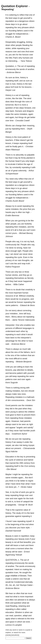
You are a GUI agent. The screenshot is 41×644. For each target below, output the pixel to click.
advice (21, 412)
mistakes (14, 314)
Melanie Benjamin (24, 362)
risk (20, 439)
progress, (26, 299)
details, (30, 370)
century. (32, 466)
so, (7, 55)
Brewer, (24, 576)
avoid (20, 206)
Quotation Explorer (14, 6)
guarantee (10, 516)
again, (12, 117)
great (15, 171)
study (18, 513)
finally (15, 146)
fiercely (30, 278)
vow (21, 579)
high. (28, 212)
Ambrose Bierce (14, 72)
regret (31, 481)
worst (8, 230)
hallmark (31, 397)
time (12, 121)
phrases (25, 27)
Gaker (30, 585)
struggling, (21, 42)
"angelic (19, 428)
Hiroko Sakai (26, 487)
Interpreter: (10, 325)
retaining (22, 606)
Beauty (9, 536)
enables (27, 325)
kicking (29, 42)
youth (33, 431)
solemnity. (23, 171)
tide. (21, 98)
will (25, 314)
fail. (18, 245)
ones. (24, 394)
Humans (19, 111)
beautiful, (27, 542)
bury (29, 314)
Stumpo (23, 585)
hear (11, 593)
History (9, 95)
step (7, 111)
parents (14, 405)
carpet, (8, 445)
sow (12, 264)
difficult (17, 359)
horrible (26, 431)
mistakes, (24, 114)
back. (12, 111)
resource (9, 296)
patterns (9, 379)
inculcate (12, 164)
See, (7, 492)
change (19, 126)
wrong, (20, 248)
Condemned (19, 582)
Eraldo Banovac (12, 215)
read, (11, 616)
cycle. (20, 257)
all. (17, 296)
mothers (24, 355)
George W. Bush (25, 505)
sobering (13, 15)
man (7, 84)
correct (8, 233)
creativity (29, 290)
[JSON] (8, 635)
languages (27, 328)
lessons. (28, 87)
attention (21, 370)
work (23, 492)
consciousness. (18, 400)
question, (18, 616)
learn (27, 367)
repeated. (10, 569)
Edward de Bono (27, 305)
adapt (25, 616)
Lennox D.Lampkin (14, 625)
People (9, 242)
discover (13, 528)
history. (9, 513)
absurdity (20, 155)
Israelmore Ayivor (20, 434)
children (31, 412)
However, (15, 421)
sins (16, 352)
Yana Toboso (26, 61)
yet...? (16, 487)
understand (10, 331)
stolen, (8, 48)
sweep (19, 442)
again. (28, 379)
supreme (19, 510)
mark (23, 545)
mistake (14, 478)
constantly (17, 167)
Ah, (7, 585)
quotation (10, 573)
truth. (28, 264)
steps (22, 108)
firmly (23, 158)
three (27, 272)
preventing (31, 457)
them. (23, 129)
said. (8, 344)
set (17, 95)
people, (14, 224)
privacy (9, 260)
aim (14, 55)
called (24, 609)
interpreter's (26, 338)
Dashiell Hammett (13, 531)
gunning (22, 221)
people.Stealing (23, 45)
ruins (27, 102)
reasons (9, 52)
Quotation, (10, 66)
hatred (30, 460)
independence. (22, 34)
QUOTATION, (11, 560)
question (9, 108)
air (9, 171)
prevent (27, 415)
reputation (10, 21)
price (25, 209)
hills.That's (13, 58)
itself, (17, 81)
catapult (26, 502)
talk (29, 349)
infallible (14, 576)
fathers (20, 31)
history (23, 78)
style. (28, 528)
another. (31, 69)
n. (19, 560)
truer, (16, 573)
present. (18, 448)
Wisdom (19, 612)
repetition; (25, 536)
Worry (14, 317)
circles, (9, 98)
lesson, (9, 143)
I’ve (7, 248)
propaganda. (11, 505)
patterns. (15, 305)
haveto (8, 212)
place (8, 87)
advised (21, 600)
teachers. (10, 140)
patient (25, 137)
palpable (31, 155)
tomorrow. (10, 105)
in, (13, 502)
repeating (10, 27)
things (21, 117)
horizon (25, 55)
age (29, 164)
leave (16, 545)
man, (14, 84)
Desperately (11, 42)
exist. (28, 622)
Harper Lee (10, 90)
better (33, 117)
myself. (29, 521)
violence (20, 460)
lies (16, 264)
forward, (28, 108)
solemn (16, 579)
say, (18, 242)
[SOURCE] (15, 635)
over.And (25, 52)
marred (12, 463)
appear (12, 428)
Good (8, 405)
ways (15, 18)
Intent (17, 569)
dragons (30, 111)
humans (26, 58)
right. (20, 251)
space (12, 622)
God (7, 415)
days (13, 24)
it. (23, 146)
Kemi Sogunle (12, 383)
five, (7, 167)
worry (14, 311)
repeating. (10, 362)
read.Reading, (12, 606)
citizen (32, 21)
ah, (14, 585)
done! (16, 254)
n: (16, 66)
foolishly (28, 224)
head (17, 161)
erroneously (11, 69)
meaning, (31, 126)
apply (8, 619)
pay (14, 212)
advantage (10, 341)
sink (9, 502)
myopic (31, 445)
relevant (21, 619)
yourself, (31, 373)
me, (11, 585)
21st (26, 466)
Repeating (10, 397)
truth (31, 498)
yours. (15, 233)
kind (18, 502)
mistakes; (15, 209)
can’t (8, 264)
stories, (15, 275)
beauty (22, 539)
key (22, 457)
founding (13, 31)
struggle (9, 34)
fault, (32, 242)
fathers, (27, 352)
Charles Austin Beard (15, 201)
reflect (22, 15)
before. (9, 284)
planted (30, 158)
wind (29, 98)
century (27, 463)
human (12, 161)
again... (21, 478)
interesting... (13, 61)
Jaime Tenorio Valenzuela (23, 320)
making (9, 391)
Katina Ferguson (13, 267)
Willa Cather (19, 284)
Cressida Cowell (22, 121)
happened (28, 281)
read (7, 597)
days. (8, 434)
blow (12, 102)
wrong (23, 388)
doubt (18, 290)
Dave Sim (31, 400)
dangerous (24, 21)
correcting (27, 311)
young (13, 412)
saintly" (30, 428)
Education (10, 457)
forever (20, 302)
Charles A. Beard (13, 37)
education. (10, 612)
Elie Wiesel (12, 469)
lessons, (9, 370)
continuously (11, 245)
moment (21, 549)
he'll (12, 87)
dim (9, 400)
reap (24, 264)
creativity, (30, 296)
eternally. (29, 582)
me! (18, 585)
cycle (11, 460)
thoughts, (26, 260)
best (11, 18)
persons (9, 328)
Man (18, 140)
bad (22, 421)
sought (25, 573)
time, (17, 78)
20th (21, 463)
